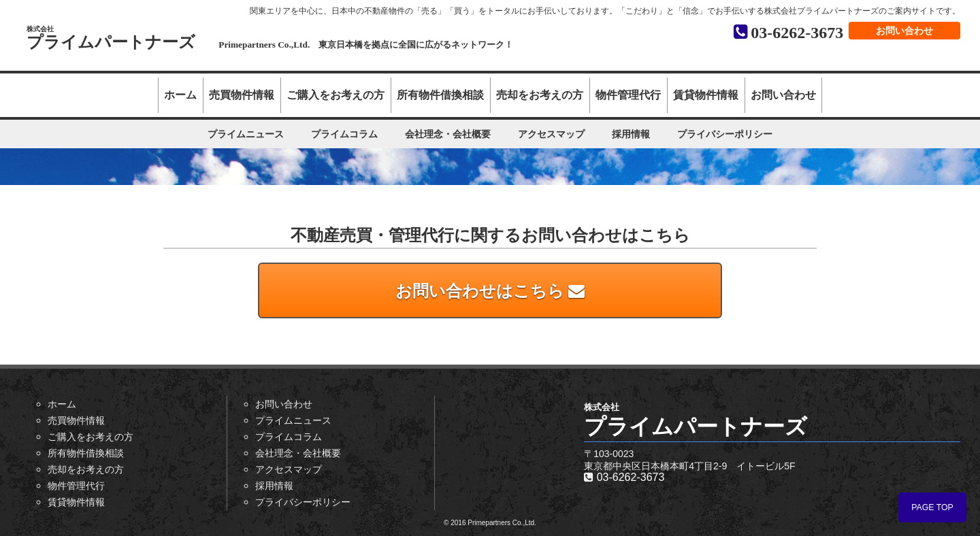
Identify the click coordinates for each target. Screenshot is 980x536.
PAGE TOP (932, 507)
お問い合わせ (904, 31)
